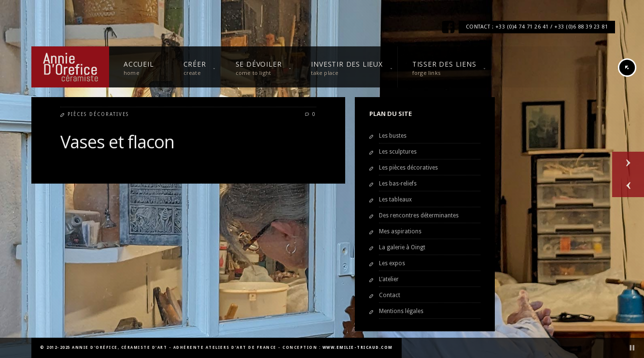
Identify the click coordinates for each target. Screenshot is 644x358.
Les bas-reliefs (398, 184)
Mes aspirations (400, 231)
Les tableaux (395, 200)
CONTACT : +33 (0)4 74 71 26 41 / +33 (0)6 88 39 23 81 (537, 27)
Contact (390, 295)
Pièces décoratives (98, 114)
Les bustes (393, 136)
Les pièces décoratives (408, 168)
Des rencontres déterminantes (419, 215)
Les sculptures (398, 152)
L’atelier (389, 279)
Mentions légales (401, 311)
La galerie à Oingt (402, 247)
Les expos (392, 263)
